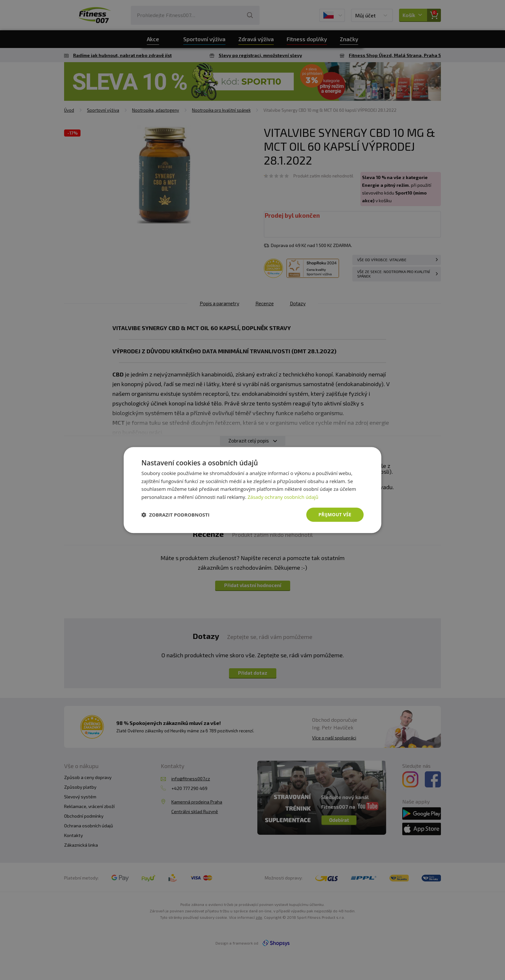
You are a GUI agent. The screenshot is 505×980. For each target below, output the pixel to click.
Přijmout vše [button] (335, 514)
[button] (176, 515)
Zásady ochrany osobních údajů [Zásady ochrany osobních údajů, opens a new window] (283, 497)
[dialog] (252, 490)
